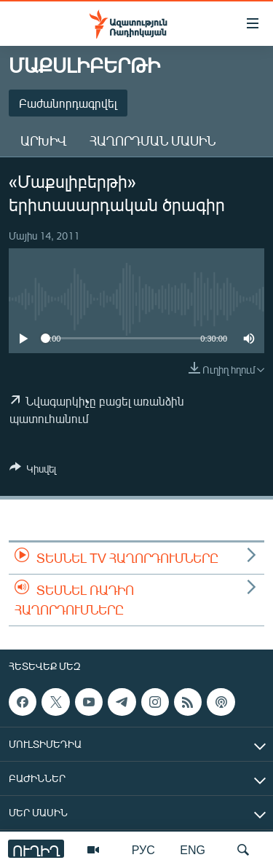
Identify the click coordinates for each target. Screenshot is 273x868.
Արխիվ (43, 141)
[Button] (33, 471)
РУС (143, 849)
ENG (193, 849)
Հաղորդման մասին (153, 141)
